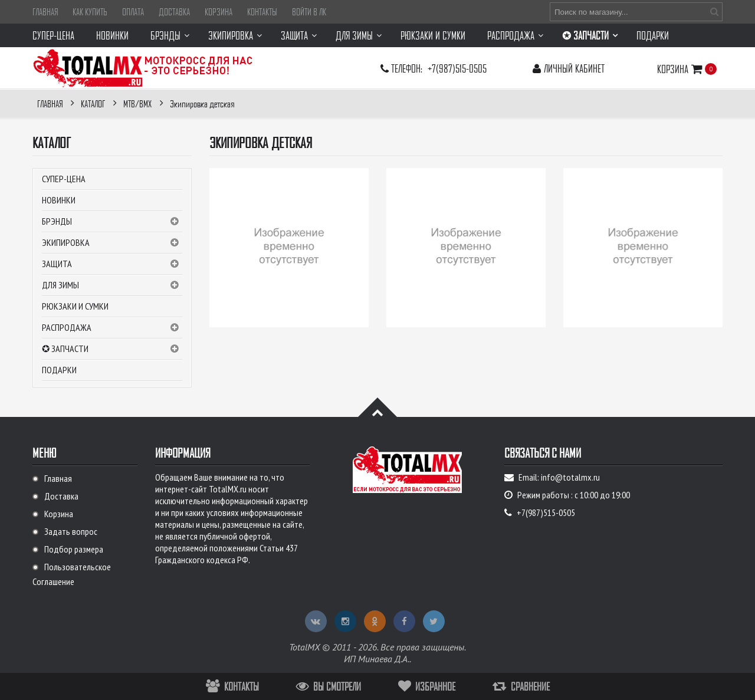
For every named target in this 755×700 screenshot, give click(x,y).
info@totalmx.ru (570, 477)
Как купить (90, 12)
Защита (112, 264)
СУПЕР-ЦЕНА (64, 179)
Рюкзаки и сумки (75, 306)
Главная (45, 12)
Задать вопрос (71, 531)
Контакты (262, 12)
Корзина (219, 12)
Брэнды (112, 222)
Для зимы (112, 285)
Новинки (59, 200)
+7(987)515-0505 (457, 68)
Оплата (133, 12)
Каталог (52, 143)
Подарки (59, 370)
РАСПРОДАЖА (112, 328)
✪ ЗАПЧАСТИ (112, 349)
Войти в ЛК (309, 12)
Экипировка (112, 243)
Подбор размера (74, 549)
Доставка (174, 12)
